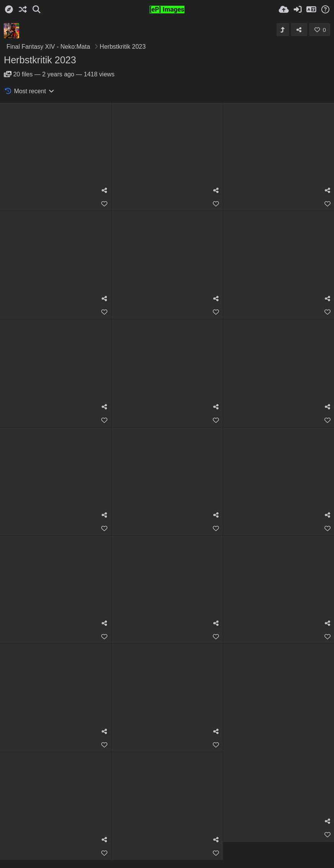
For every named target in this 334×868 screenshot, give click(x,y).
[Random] (23, 10)
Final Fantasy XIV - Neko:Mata (48, 47)
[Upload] (284, 10)
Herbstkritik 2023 (40, 60)
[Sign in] (298, 10)
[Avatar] (12, 31)
